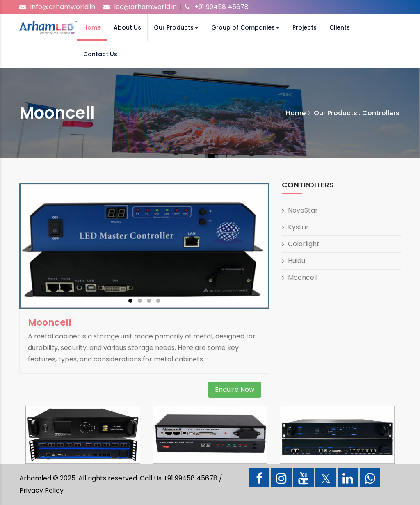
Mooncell (303, 278)
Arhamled (35, 478)
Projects (305, 27)
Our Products (176, 27)
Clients (340, 27)
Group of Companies (245, 27)
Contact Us (100, 54)
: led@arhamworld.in (140, 7)
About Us (127, 27)
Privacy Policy (41, 490)
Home (92, 27)
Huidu (297, 261)
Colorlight (304, 244)
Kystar (298, 227)
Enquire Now (235, 390)
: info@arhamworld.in (57, 7)
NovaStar (303, 210)
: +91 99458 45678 (217, 7)
